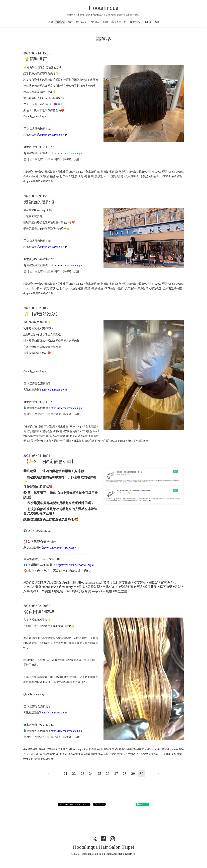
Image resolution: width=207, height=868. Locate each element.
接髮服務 (135, 22)
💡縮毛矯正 (36, 59)
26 (108, 773)
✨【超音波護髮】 (42, 314)
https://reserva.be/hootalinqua (67, 153)
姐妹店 (147, 22)
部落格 (60, 22)
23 (82, 773)
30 (142, 773)
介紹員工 (94, 22)
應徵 (157, 22)
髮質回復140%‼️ (39, 612)
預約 (105, 22)
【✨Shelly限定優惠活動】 (50, 462)
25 (99, 773)
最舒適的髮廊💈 (40, 202)
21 (65, 773)
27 (116, 773)
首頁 (51, 22)
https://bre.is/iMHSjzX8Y (54, 135)
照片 (70, 22)
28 (125, 773)
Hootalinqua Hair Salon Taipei (103, 847)
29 (133, 773)
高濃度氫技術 (119, 22)
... (57, 773)
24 (91, 773)
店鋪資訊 (81, 22)
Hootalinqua (103, 8)
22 (74, 773)
